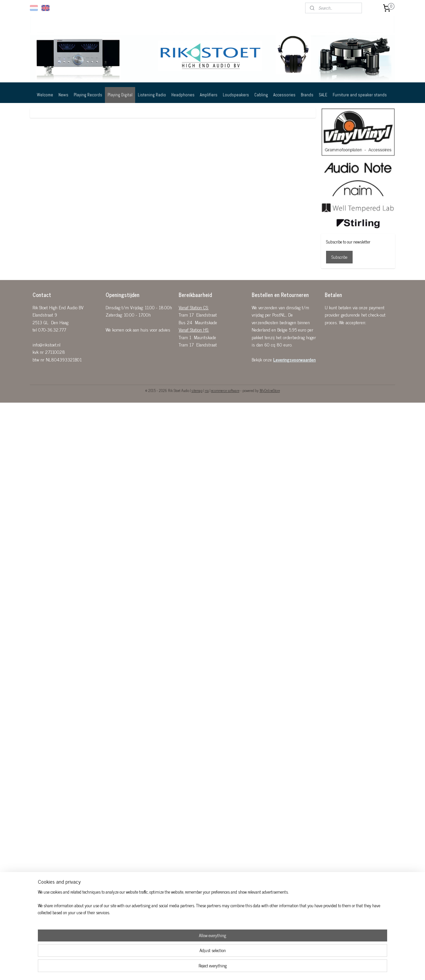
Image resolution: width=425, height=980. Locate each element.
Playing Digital (120, 95)
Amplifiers (209, 95)
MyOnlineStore (270, 390)
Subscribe (339, 257)
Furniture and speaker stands (360, 95)
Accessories (284, 95)
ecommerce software (225, 390)
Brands (307, 95)
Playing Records (88, 95)
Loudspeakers (236, 95)
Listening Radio (152, 95)
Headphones (183, 95)
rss (207, 390)
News (63, 95)
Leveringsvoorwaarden (295, 359)
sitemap (197, 390)
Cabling (261, 95)
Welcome (45, 95)
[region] (169, 955)
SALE (323, 95)
